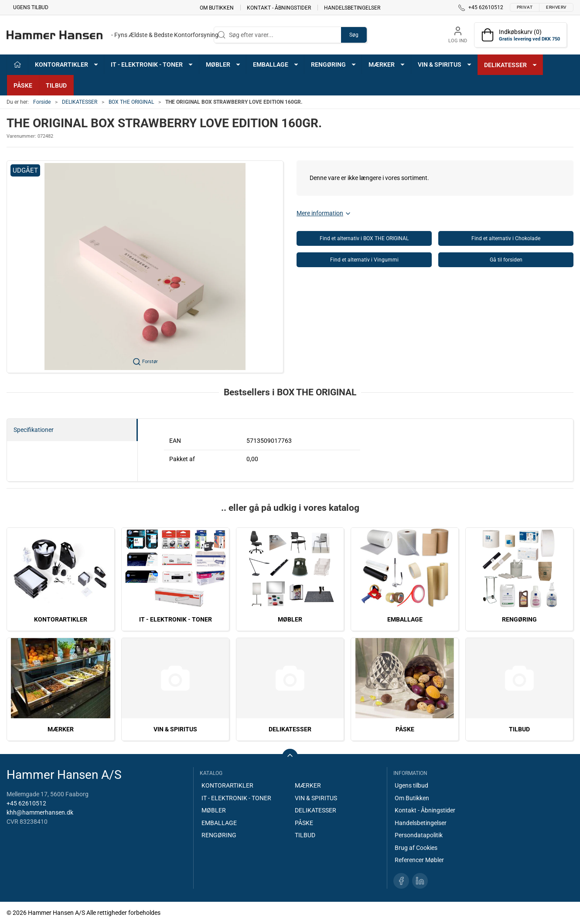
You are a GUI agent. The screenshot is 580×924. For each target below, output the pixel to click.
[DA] (113, 35)
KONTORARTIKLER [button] (67, 65)
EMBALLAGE (405, 619)
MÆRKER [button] (387, 65)
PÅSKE (23, 85)
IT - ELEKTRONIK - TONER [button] (152, 65)
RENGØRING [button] (334, 65)
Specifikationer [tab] (34, 430)
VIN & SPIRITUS (175, 729)
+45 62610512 (26, 803)
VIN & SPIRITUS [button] (445, 65)
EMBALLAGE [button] (276, 65)
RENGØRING (519, 619)
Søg (354, 35)
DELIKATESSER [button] (511, 65)
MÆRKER (61, 729)
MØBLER (290, 619)
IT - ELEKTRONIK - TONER (176, 619)
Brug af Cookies (416, 848)
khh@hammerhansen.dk (40, 812)
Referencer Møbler (419, 860)
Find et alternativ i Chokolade (506, 238)
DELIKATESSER (80, 102)
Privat (525, 7)
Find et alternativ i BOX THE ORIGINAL (364, 238)
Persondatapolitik (419, 835)
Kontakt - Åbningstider (279, 7)
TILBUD (56, 85)
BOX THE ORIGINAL (131, 102)
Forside (42, 102)
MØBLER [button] (223, 65)
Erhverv (556, 7)
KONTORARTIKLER (61, 619)
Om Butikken (217, 7)
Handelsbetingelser (352, 7)
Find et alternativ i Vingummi (364, 260)
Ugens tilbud (31, 7)
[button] (145, 267)
